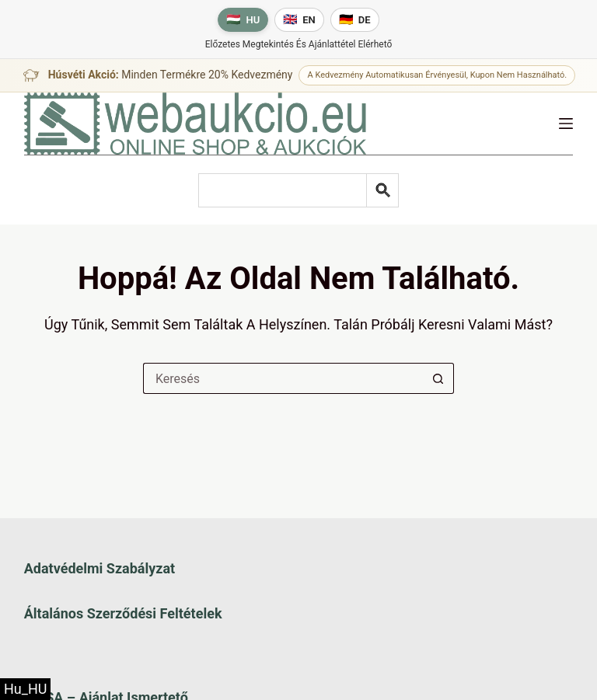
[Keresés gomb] (438, 378)
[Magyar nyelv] (243, 20)
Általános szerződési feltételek (123, 613)
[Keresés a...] (283, 378)
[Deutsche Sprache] (355, 20)
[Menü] (566, 124)
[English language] (299, 20)
